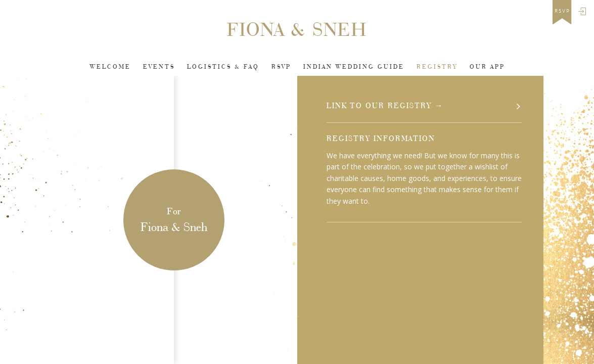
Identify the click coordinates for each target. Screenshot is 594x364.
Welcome (110, 67)
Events (159, 67)
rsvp (562, 11)
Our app (487, 67)
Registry (437, 67)
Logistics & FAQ (223, 67)
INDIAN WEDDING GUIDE (354, 67)
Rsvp (281, 67)
